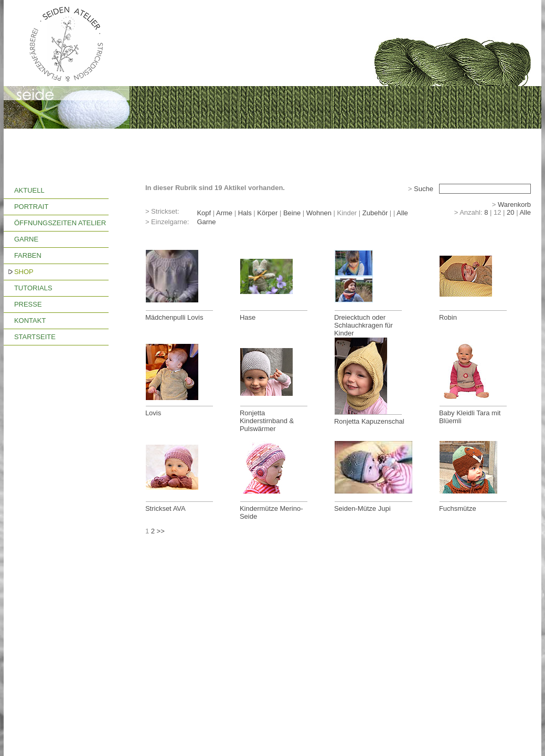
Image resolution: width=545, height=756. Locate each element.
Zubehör (375, 213)
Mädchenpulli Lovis (174, 317)
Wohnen (319, 213)
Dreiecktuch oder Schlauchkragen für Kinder (364, 325)
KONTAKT (30, 321)
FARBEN (28, 255)
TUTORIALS (33, 288)
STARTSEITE (35, 337)
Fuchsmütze (458, 508)
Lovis (153, 413)
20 (510, 212)
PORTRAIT (31, 207)
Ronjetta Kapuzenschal (369, 421)
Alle (402, 213)
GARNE (26, 239)
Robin (448, 317)
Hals (245, 213)
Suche (424, 189)
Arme (224, 213)
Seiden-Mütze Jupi (362, 508)
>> (161, 531)
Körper (267, 213)
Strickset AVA (165, 508)
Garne (206, 222)
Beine (292, 213)
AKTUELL (29, 190)
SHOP (24, 272)
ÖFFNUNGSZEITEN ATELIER (60, 223)
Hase (248, 317)
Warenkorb (514, 204)
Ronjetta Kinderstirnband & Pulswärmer (267, 421)
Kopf (204, 213)
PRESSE (28, 304)
